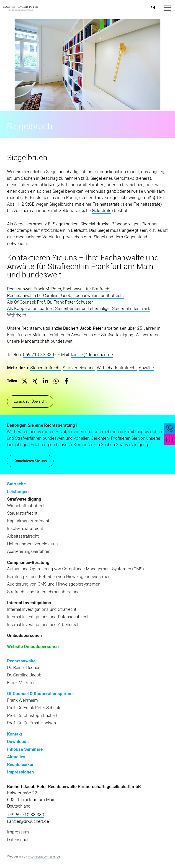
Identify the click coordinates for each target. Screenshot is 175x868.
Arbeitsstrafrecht (23, 536)
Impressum (18, 832)
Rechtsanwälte (21, 661)
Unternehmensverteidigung (32, 544)
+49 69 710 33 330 (26, 815)
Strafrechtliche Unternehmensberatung (43, 592)
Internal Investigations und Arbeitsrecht (44, 625)
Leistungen (18, 492)
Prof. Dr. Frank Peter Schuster (35, 708)
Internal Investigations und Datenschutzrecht (49, 617)
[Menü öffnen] (167, 8)
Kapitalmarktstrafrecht (28, 521)
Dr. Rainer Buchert (24, 667)
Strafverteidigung (79, 368)
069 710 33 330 (39, 355)
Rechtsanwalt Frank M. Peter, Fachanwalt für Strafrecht (59, 289)
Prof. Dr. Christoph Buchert (32, 715)
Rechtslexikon (21, 764)
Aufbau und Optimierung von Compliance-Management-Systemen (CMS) (75, 569)
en (153, 8)
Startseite (16, 484)
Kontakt (15, 734)
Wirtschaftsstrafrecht (117, 368)
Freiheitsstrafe (147, 204)
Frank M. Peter (21, 683)
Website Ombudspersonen (33, 647)
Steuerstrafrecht (45, 368)
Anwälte (146, 368)
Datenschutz (19, 840)
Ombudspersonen (24, 635)
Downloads (18, 742)
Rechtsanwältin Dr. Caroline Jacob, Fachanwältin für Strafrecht (66, 296)
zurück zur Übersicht (30, 401)
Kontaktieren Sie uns (30, 462)
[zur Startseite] (21, 8)
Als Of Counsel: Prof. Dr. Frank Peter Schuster (50, 302)
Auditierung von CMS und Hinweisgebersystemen (54, 584)
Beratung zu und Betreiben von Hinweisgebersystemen (59, 577)
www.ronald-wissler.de (44, 856)
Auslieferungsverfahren (29, 551)
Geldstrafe (102, 211)
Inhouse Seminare (25, 749)
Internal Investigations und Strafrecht (42, 609)
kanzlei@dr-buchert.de (92, 355)
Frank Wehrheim (22, 700)
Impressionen (21, 772)
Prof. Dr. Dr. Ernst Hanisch (31, 723)
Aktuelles (16, 757)
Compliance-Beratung (28, 562)
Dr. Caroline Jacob (24, 675)
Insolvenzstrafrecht (25, 528)
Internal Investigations (29, 603)
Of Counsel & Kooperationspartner (41, 694)
